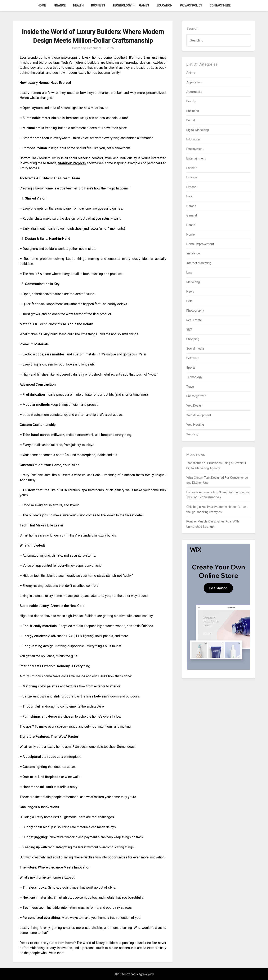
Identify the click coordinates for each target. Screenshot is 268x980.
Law (189, 272)
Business (98, 5)
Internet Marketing (199, 263)
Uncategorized (196, 396)
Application (194, 82)
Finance (59, 5)
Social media (195, 349)
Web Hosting (195, 425)
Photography (195, 311)
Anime (191, 73)
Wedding (192, 434)
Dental (191, 120)
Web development (199, 415)
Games (144, 5)
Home (42, 5)
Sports (191, 368)
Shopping (193, 339)
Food (190, 196)
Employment (195, 149)
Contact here (220, 5)
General (192, 215)
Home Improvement (200, 244)
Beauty (191, 101)
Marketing (193, 282)
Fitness (191, 187)
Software (193, 358)
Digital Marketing (198, 130)
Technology (122, 5)
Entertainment (196, 158)
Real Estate (194, 320)
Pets (189, 301)
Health (78, 5)
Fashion (192, 168)
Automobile (194, 92)
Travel (190, 387)
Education (164, 5)
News (190, 292)
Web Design (194, 406)
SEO (189, 329)
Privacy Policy (191, 5)
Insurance (193, 253)
